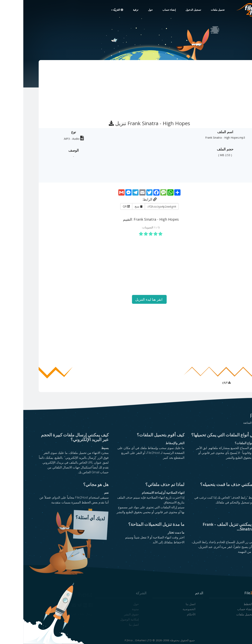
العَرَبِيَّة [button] (94, 10)
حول (127, 10)
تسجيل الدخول (170, 10)
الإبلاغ (202, 382)
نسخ (115, 206)
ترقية (112, 10)
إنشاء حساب (146, 10)
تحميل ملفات (194, 10)
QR (103, 206)
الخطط (225, 604)
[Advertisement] (126, 88)
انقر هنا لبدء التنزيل (126, 299)
